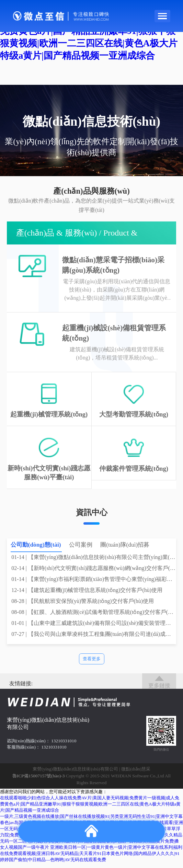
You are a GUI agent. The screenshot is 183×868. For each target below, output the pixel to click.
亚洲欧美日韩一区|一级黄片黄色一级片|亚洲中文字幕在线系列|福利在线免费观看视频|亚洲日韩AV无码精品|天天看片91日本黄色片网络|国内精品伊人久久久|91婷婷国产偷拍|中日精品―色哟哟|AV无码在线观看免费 (91, 859)
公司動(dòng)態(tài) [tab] (36, 550)
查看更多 (92, 664)
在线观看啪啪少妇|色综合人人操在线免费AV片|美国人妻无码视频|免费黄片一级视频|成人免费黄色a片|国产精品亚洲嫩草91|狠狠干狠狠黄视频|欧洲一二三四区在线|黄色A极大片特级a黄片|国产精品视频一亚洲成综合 (90, 809)
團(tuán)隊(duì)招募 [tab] (125, 550)
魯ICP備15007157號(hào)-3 (38, 781)
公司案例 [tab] (81, 550)
